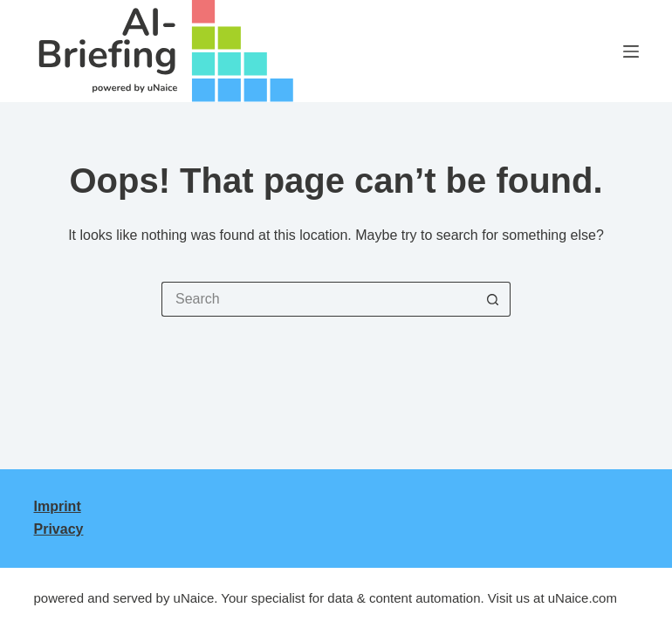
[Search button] (493, 299)
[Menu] (631, 51)
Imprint (58, 506)
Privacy (59, 529)
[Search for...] (319, 299)
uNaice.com (583, 598)
